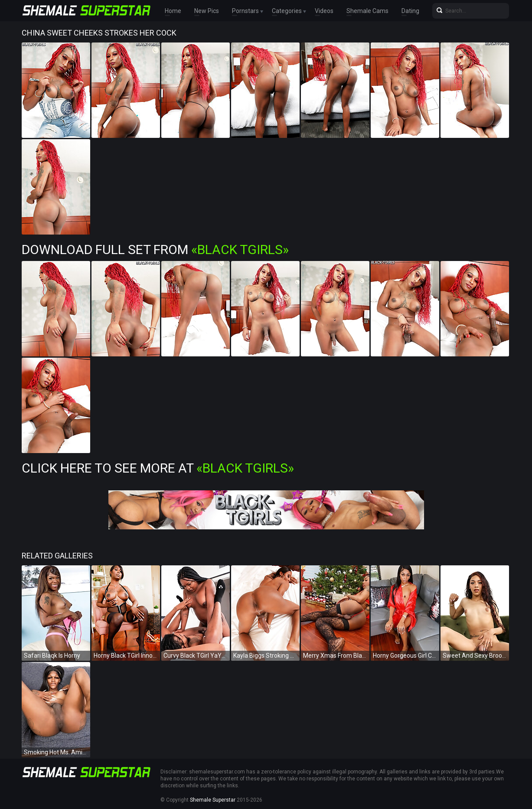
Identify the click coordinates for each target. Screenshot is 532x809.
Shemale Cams (367, 11)
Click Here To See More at (158, 468)
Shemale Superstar (213, 800)
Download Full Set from (155, 250)
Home (173, 11)
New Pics (207, 11)
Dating (410, 11)
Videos (324, 11)
